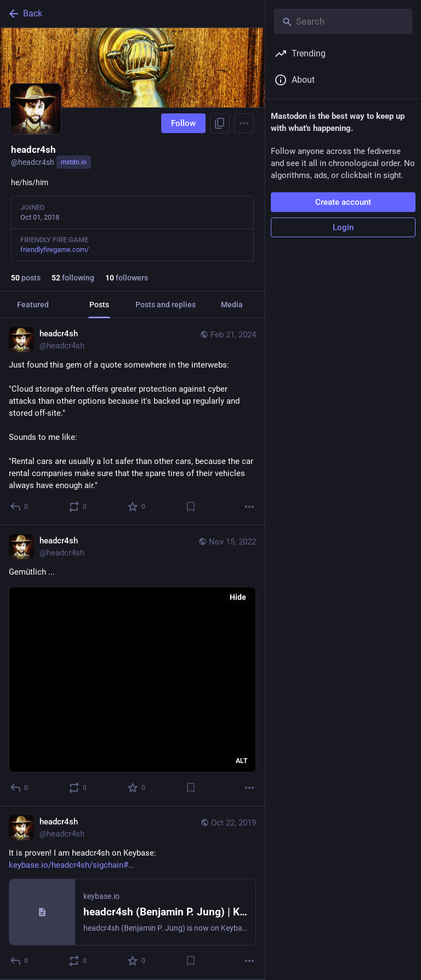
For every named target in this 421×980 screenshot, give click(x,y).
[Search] (343, 21)
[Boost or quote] (78, 507)
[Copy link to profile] (220, 123)
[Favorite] (137, 507)
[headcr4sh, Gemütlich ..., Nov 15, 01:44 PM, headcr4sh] (132, 666)
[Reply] (19, 507)
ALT (241, 761)
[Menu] (244, 123)
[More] (249, 507)
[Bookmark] (191, 507)
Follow (183, 123)
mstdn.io (74, 162)
